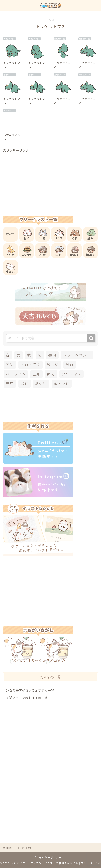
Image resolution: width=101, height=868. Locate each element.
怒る (70, 364)
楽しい (53, 364)
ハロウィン (16, 374)
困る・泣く (30, 364)
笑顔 (10, 364)
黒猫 (25, 384)
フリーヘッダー (77, 355)
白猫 (10, 384)
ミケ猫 (41, 384)
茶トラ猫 (62, 384)
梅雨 (52, 355)
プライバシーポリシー (47, 857)
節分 (51, 374)
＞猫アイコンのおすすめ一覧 (27, 698)
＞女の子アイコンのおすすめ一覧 (30, 690)
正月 (36, 374)
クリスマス (72, 374)
